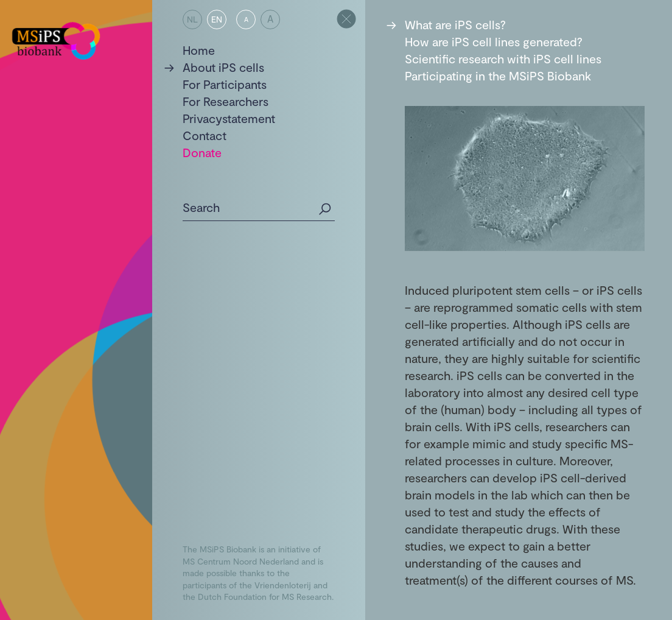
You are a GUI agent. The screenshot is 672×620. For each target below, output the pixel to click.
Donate (202, 152)
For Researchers (226, 101)
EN (217, 19)
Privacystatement (229, 118)
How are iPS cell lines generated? (494, 41)
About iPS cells (223, 67)
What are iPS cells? (455, 24)
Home (199, 50)
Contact (205, 135)
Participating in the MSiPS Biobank (498, 76)
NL (192, 19)
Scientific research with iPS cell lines (503, 58)
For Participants (225, 84)
